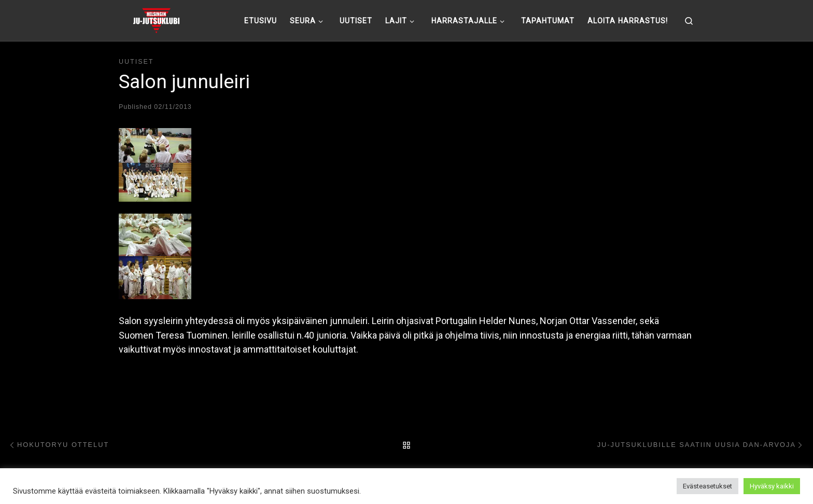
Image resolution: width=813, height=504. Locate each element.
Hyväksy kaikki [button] (772, 486)
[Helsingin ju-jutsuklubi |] (156, 19)
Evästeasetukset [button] (707, 486)
